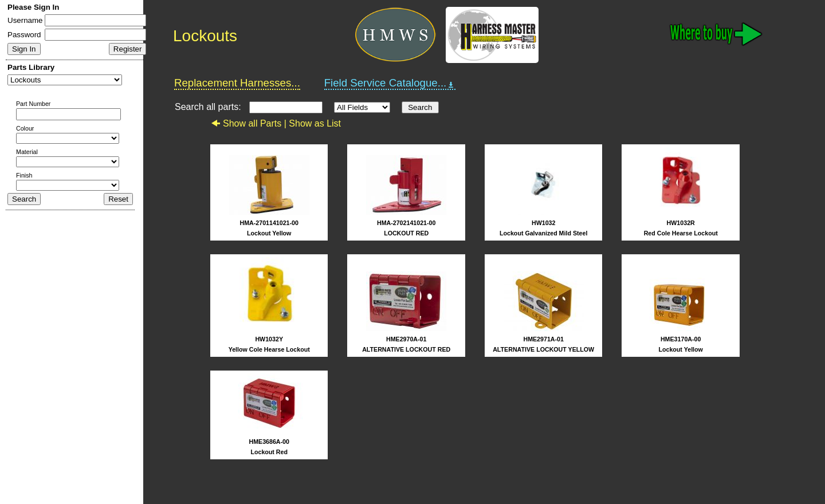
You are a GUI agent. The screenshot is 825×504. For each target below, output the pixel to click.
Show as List (315, 123)
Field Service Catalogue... (390, 83)
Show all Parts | (250, 123)
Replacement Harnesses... (237, 83)
